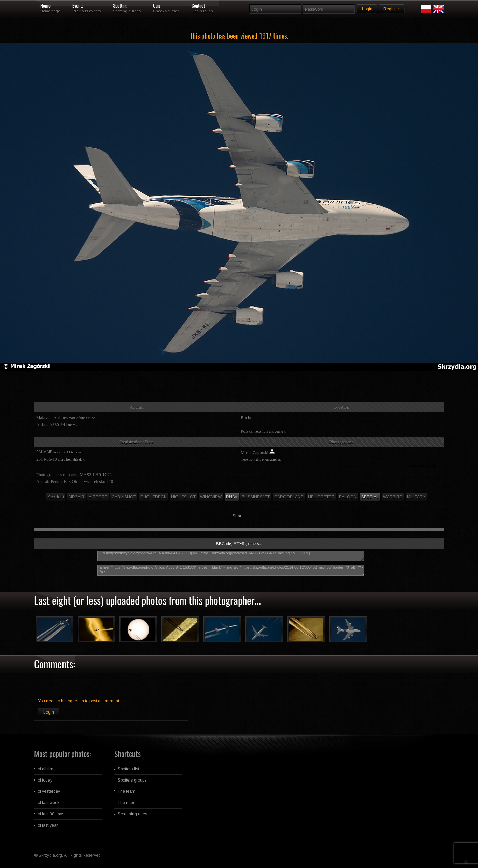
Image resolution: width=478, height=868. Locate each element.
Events (78, 6)
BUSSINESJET (256, 497)
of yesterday (49, 791)
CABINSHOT (124, 497)
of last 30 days (51, 814)
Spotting (120, 6)
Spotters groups (132, 780)
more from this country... (271, 431)
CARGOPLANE (289, 497)
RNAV (232, 497)
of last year (48, 825)
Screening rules (132, 814)
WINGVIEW (211, 497)
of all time (47, 769)
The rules (126, 803)
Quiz (157, 6)
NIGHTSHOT (183, 497)
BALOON (348, 497)
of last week (48, 803)
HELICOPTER (321, 497)
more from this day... (72, 459)
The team (127, 791)
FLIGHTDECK (153, 497)
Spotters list (128, 769)
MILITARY (416, 497)
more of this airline (82, 418)
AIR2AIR (76, 497)
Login (49, 712)
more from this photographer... (262, 459)
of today (45, 780)
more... (73, 425)
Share (238, 516)
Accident (56, 497)
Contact (198, 6)
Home (45, 6)
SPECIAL (370, 497)
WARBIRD (393, 497)
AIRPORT (98, 497)
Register (391, 9)
